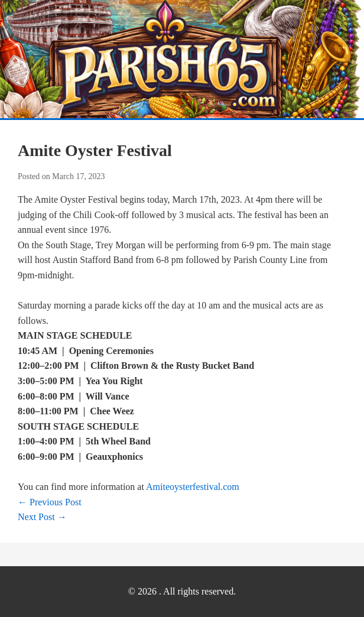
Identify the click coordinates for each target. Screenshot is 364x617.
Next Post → (42, 517)
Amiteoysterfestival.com (193, 487)
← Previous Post (50, 502)
